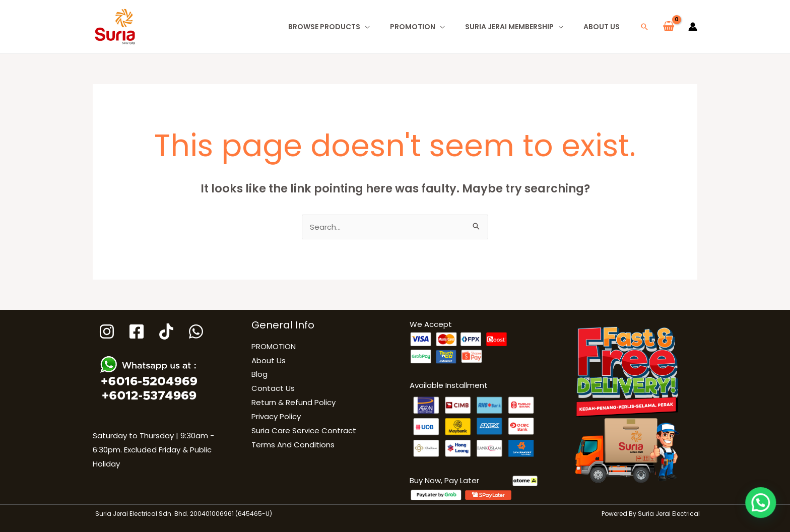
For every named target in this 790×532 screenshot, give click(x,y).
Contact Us (273, 388)
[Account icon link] (693, 27)
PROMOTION (413, 27)
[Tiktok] (166, 331)
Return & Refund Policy (293, 402)
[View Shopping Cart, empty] (669, 27)
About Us (602, 27)
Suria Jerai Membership (509, 27)
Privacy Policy (276, 416)
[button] (644, 27)
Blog (259, 374)
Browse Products (324, 27)
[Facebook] (137, 331)
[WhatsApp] (196, 331)
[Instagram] (107, 331)
